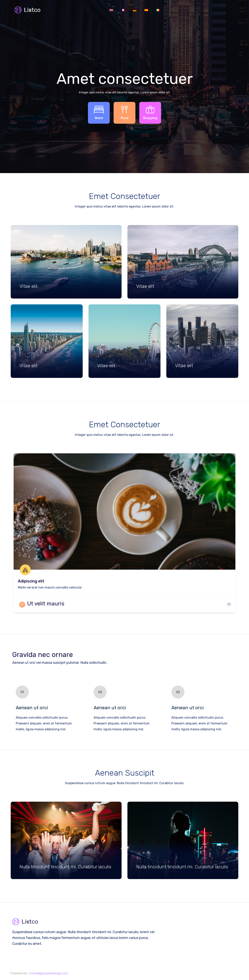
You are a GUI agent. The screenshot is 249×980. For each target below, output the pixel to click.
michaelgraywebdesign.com (49, 973)
